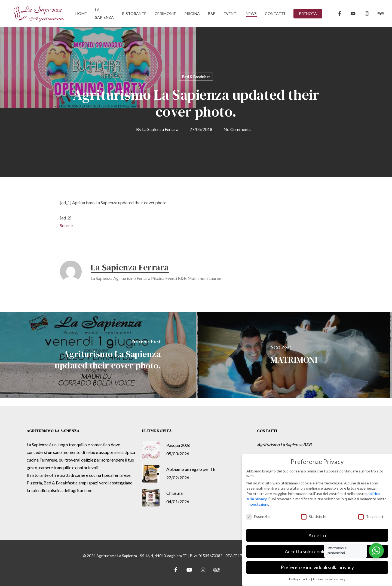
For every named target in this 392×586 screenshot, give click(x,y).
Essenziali (258, 516)
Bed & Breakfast (196, 77)
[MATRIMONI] (294, 355)
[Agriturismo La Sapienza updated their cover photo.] (98, 355)
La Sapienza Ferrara (160, 129)
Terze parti (371, 516)
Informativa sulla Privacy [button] (329, 579)
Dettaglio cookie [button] (300, 579)
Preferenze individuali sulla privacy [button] (317, 567)
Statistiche (314, 516)
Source (66, 225)
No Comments (237, 129)
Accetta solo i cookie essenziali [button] (317, 552)
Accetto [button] (317, 535)
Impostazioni (257, 504)
